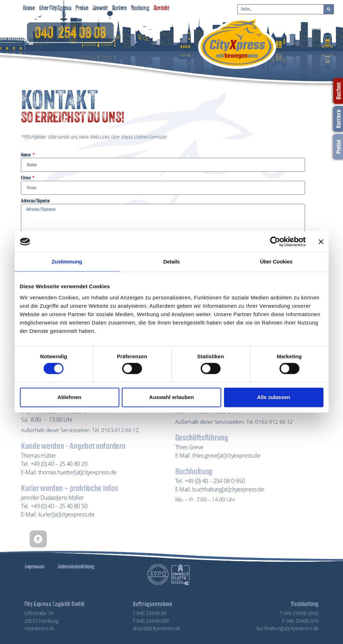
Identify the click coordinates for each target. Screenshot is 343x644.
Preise (82, 9)
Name (26, 155)
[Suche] (329, 9)
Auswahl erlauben (171, 397)
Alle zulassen (273, 397)
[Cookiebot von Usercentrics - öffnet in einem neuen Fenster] (275, 242)
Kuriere (119, 9)
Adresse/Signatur (35, 201)
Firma (26, 178)
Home (29, 9)
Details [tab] (171, 262)
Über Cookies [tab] (276, 262)
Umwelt (100, 9)
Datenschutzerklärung (76, 567)
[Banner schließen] (321, 242)
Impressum (34, 567)
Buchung (140, 9)
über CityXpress (55, 9)
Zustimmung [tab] (67, 262)
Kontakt (161, 9)
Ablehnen (69, 397)
